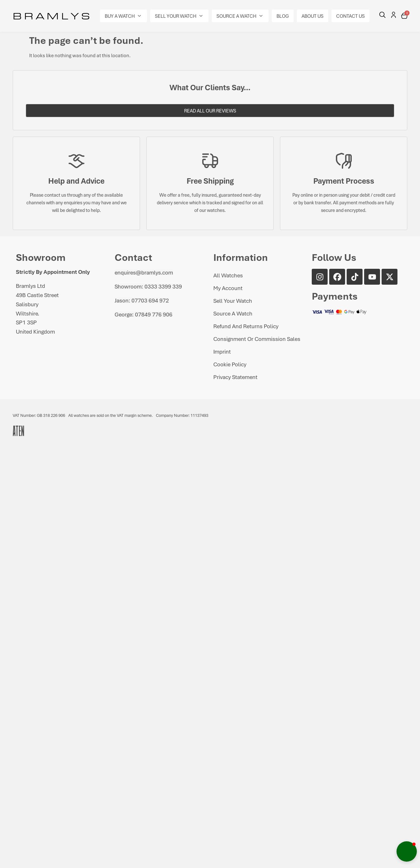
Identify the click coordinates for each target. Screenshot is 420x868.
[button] (123, 16)
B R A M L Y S (51, 16)
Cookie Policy (230, 364)
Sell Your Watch (233, 301)
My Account (228, 288)
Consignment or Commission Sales (257, 339)
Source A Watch (233, 313)
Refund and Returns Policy (246, 326)
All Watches (228, 275)
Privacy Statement (235, 377)
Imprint (222, 351)
